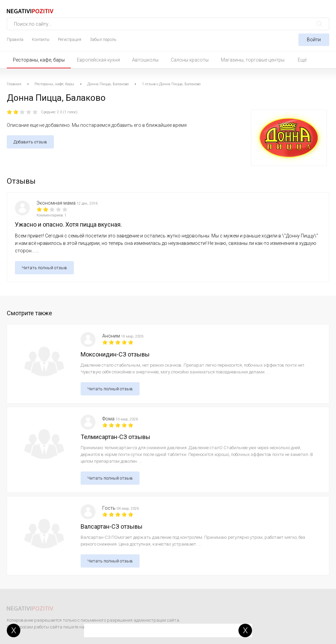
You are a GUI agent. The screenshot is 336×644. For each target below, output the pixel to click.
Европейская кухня (98, 60)
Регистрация (70, 40)
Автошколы (145, 60)
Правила (15, 40)
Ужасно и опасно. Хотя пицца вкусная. (68, 224)
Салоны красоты (190, 60)
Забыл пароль (103, 40)
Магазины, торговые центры (253, 60)
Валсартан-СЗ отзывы (112, 526)
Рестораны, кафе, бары (39, 60)
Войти (314, 40)
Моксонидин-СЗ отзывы (115, 354)
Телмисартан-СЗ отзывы (115, 437)
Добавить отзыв (30, 142)
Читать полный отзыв (44, 268)
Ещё (302, 60)
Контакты (41, 40)
